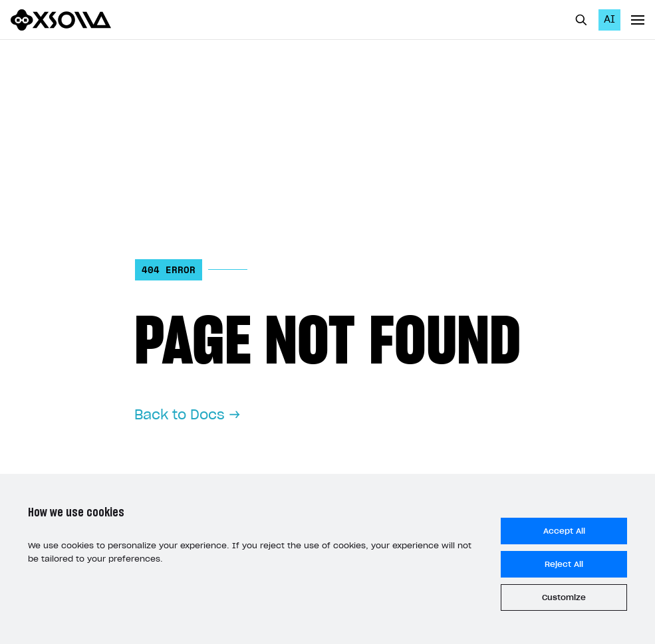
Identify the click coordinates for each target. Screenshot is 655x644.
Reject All (564, 564)
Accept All (564, 531)
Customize (564, 597)
